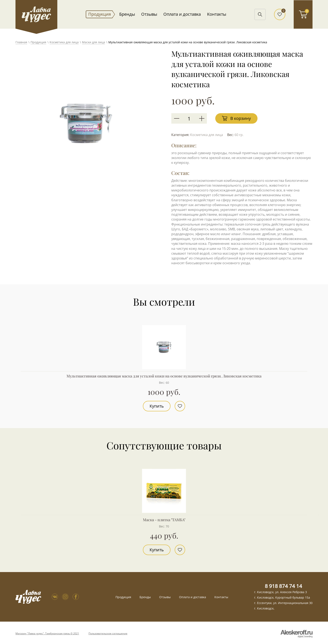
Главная (21, 42)
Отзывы (149, 14)
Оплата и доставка (182, 14)
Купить (157, 406)
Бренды (127, 14)
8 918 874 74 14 (283, 586)
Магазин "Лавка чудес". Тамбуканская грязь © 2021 (47, 634)
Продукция (100, 14)
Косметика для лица (64, 42)
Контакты (217, 14)
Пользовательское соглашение (108, 634)
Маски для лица (94, 42)
